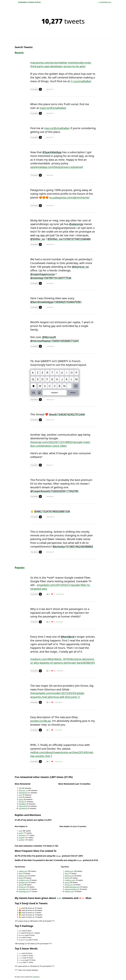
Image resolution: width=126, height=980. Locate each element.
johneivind (23, 808)
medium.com (24, 880)
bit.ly (21, 873)
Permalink (34, 89)
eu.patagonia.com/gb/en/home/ (69, 197)
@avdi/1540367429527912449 (67, 414)
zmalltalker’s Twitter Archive (28, 2)
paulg (21, 799)
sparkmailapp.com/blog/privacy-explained (57, 167)
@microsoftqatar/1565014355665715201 (55, 341)
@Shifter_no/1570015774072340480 (69, 239)
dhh (20, 788)
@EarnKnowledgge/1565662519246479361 (56, 302)
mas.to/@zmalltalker (57, 128)
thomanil (22, 835)
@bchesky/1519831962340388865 (73, 546)
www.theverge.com (72, 887)
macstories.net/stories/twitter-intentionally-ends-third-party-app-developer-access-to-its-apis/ (61, 64)
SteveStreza (23, 793)
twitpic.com (69, 891)
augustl (22, 838)
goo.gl (21, 885)
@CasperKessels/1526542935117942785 (54, 491)
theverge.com (24, 891)
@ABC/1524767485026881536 (52, 511)
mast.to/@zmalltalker (53, 108)
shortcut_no (23, 790)
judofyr (22, 840)
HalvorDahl (23, 806)
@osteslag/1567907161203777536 (51, 278)
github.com (23, 876)
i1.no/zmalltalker (81, 81)
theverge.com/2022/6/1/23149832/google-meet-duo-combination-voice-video (60, 444)
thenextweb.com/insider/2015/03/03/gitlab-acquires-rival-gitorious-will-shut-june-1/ (57, 695)
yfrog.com (23, 887)
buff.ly (21, 878)
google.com (23, 882)
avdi (20, 797)
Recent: (19, 53)
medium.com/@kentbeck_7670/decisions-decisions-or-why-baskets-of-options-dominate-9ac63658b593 (63, 661)
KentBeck (22, 804)
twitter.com (23, 871)
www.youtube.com (72, 889)
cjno (20, 795)
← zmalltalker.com (104, 2)
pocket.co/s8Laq (40, 721)
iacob (21, 833)
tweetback (36, 977)
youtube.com (24, 889)
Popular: (20, 567)
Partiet (21, 802)
